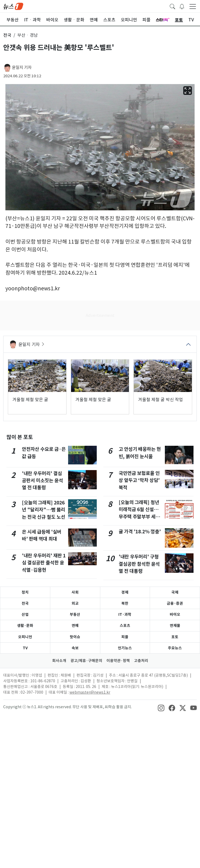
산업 (25, 614)
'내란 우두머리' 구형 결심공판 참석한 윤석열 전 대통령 (139, 564)
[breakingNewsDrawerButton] (182, 6)
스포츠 (125, 626)
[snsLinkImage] (161, 707)
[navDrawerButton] (193, 6)
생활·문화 (25, 626)
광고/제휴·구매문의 (86, 661)
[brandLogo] (13, 6)
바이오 (175, 614)
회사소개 (59, 661)
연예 (75, 626)
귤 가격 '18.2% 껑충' (140, 532)
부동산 (75, 614)
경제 (125, 592)
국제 (175, 592)
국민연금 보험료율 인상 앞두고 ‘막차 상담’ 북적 (139, 480)
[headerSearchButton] (172, 6)
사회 (75, 592)
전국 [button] (7, 35)
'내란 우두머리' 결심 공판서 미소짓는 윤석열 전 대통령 (42, 481)
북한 (125, 603)
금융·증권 (175, 603)
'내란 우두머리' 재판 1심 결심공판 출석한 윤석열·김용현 (44, 563)
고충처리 (141, 661)
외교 (75, 603)
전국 (25, 603)
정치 (25, 592)
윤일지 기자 (22, 67)
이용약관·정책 (118, 661)
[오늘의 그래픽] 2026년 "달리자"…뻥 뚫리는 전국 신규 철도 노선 (44, 510)
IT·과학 (125, 614)
